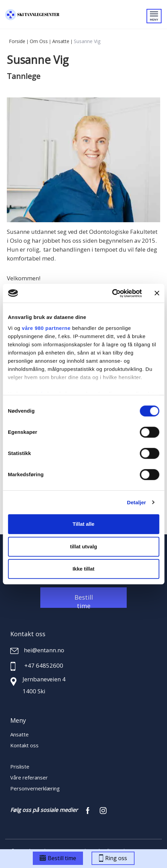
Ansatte (61, 41)
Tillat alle (84, 524)
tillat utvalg (83, 546)
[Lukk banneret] (157, 293)
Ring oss (113, 858)
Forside (17, 41)
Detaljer (137, 502)
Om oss (39, 41)
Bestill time (58, 858)
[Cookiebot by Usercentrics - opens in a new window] (112, 293)
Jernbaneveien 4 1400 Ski (44, 685)
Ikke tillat (83, 569)
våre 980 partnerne (46, 328)
